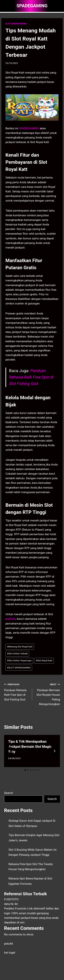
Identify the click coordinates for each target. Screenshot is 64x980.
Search (9, 793)
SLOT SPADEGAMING (16, 24)
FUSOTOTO (11, 899)
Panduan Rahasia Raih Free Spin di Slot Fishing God (31, 377)
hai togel (10, 953)
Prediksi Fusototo (15, 908)
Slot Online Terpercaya (19, 660)
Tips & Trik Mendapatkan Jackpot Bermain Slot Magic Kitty (30, 747)
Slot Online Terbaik (17, 654)
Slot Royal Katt (44, 660)
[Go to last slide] (10, 751)
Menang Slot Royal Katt (20, 647)
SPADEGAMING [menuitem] (29, 128)
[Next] (54, 751)
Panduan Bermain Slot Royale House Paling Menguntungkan (48, 694)
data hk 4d (11, 904)
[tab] (25, 770)
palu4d (8, 944)
